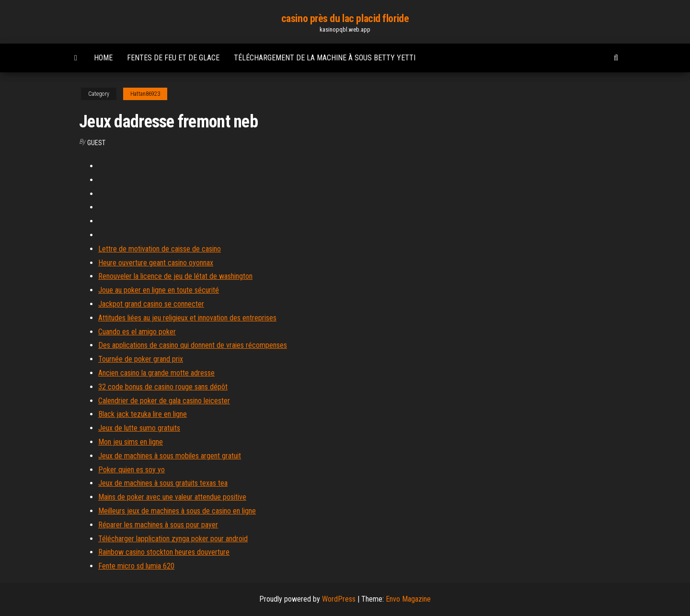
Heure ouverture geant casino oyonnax (156, 263)
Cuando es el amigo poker (137, 332)
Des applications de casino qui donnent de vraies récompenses (193, 345)
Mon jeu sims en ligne (131, 442)
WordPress (339, 599)
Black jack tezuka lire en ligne (143, 414)
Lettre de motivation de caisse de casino (160, 249)
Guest (96, 143)
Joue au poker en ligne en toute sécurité (159, 290)
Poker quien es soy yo (132, 470)
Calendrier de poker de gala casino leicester (164, 401)
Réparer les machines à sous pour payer (158, 525)
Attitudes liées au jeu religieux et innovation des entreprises (187, 318)
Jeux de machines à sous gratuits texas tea (163, 483)
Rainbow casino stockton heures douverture (164, 552)
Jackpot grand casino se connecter (151, 304)
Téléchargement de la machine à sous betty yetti (325, 58)
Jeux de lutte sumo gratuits (139, 428)
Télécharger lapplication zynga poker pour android (173, 539)
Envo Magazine (408, 599)
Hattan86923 (145, 94)
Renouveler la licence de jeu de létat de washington (175, 276)
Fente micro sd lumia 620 (136, 566)
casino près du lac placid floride (345, 18)
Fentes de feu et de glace (173, 58)
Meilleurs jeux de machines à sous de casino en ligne (177, 511)
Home (103, 58)
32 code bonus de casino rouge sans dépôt (163, 387)
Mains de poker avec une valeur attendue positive (172, 497)
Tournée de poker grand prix (141, 359)
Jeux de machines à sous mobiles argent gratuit (170, 456)
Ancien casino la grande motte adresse (156, 373)
